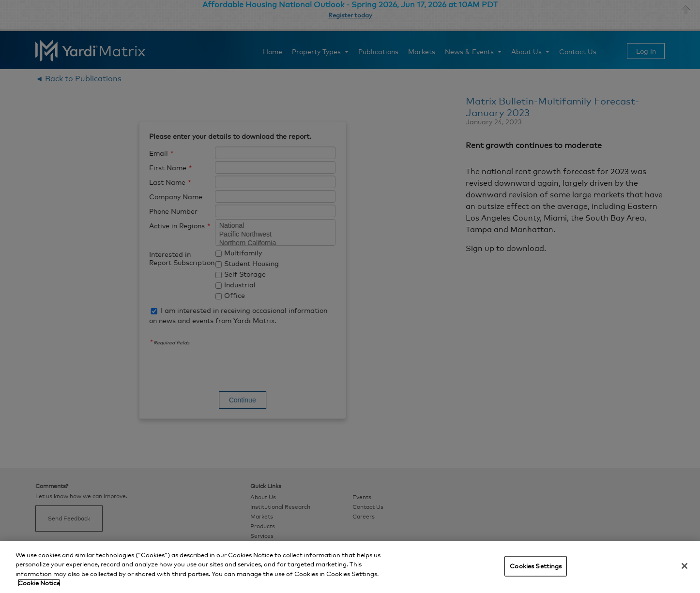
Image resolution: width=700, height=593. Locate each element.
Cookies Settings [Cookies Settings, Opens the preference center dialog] (536, 566)
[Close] (685, 566)
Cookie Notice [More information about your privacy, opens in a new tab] (39, 583)
